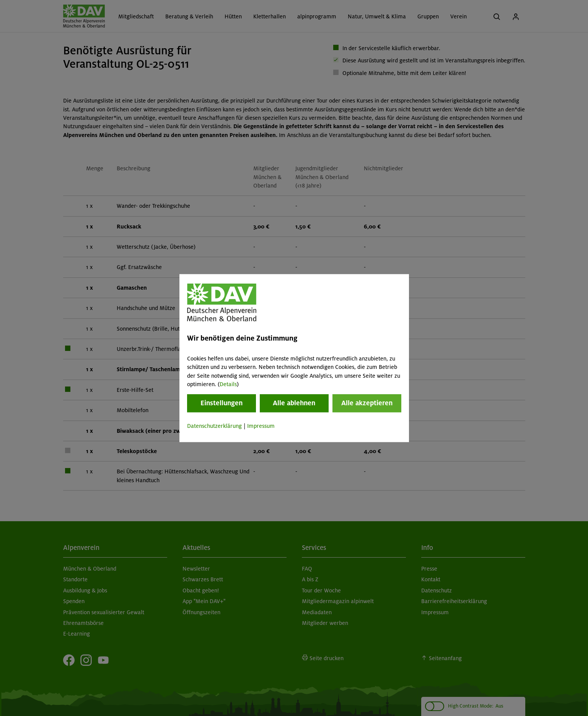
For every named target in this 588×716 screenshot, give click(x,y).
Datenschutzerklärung (214, 426)
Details (228, 384)
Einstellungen (222, 403)
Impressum (261, 426)
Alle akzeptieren (367, 403)
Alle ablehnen (294, 403)
